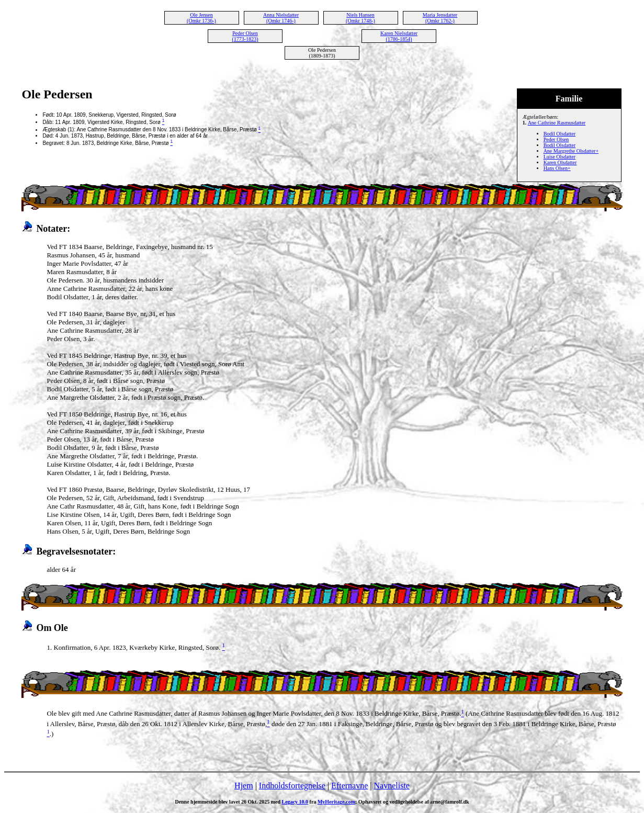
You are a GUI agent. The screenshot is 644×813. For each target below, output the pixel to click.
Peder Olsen (556, 139)
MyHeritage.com (336, 802)
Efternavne (349, 786)
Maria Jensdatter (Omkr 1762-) (440, 18)
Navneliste (392, 786)
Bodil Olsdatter (560, 134)
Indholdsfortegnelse (292, 786)
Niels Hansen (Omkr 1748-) (360, 18)
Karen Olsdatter (560, 162)
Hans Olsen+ (557, 168)
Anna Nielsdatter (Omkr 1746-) (281, 18)
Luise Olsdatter (560, 157)
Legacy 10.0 (295, 802)
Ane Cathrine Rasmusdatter (557, 123)
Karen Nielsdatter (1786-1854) (399, 36)
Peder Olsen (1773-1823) (245, 36)
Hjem (244, 786)
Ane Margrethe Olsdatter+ (571, 151)
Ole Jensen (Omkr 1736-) (201, 18)
